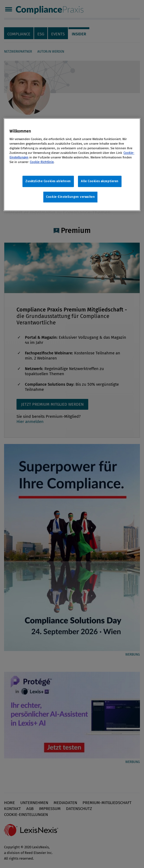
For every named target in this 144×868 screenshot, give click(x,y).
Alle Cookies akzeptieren (100, 181)
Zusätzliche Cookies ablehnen (48, 181)
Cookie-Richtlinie (42, 162)
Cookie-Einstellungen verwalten (70, 197)
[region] (72, 165)
